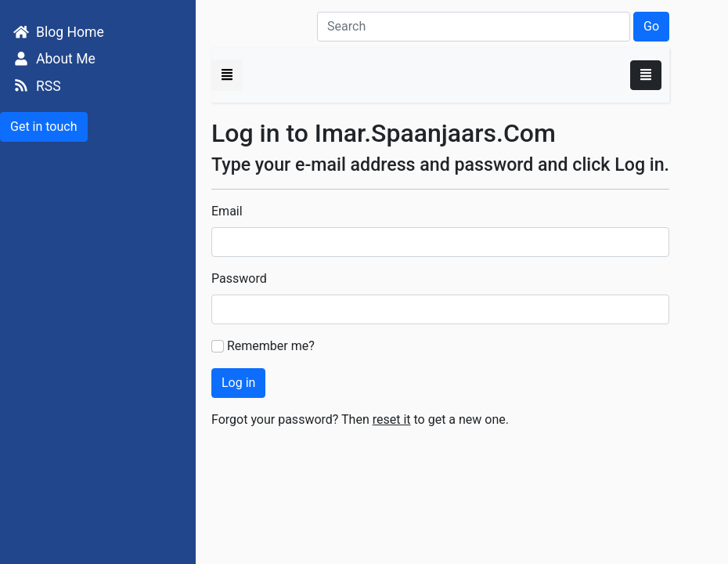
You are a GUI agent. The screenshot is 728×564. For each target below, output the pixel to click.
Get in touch (44, 127)
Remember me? (271, 346)
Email (227, 211)
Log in (238, 383)
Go (651, 26)
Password (239, 278)
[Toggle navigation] (646, 75)
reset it (392, 419)
